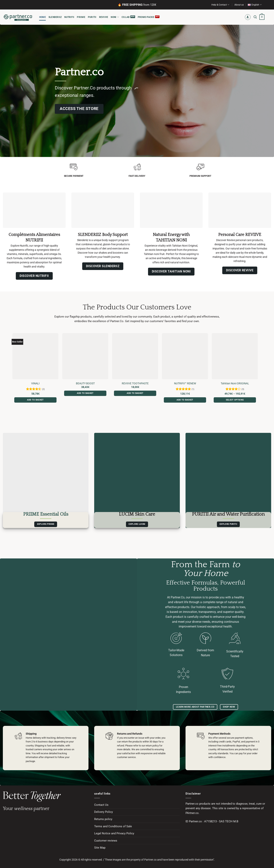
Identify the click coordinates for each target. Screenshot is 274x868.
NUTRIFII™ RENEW (185, 383)
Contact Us (101, 805)
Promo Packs (146, 17)
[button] (248, 17)
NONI (115, 17)
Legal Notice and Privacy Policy (114, 833)
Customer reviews (106, 841)
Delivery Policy (104, 812)
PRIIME (81, 17)
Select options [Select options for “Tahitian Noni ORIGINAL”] (235, 400)
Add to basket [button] (35, 400)
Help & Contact (220, 5)
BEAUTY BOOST (85, 383)
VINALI (35, 383)
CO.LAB (126, 17)
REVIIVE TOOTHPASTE (135, 383)
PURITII (92, 17)
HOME (43, 17)
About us (239, 5)
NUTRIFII (69, 17)
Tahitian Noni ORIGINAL (235, 383)
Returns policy (103, 819)
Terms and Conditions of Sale (113, 826)
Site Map (100, 848)
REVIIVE (104, 17)
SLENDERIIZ (55, 17)
